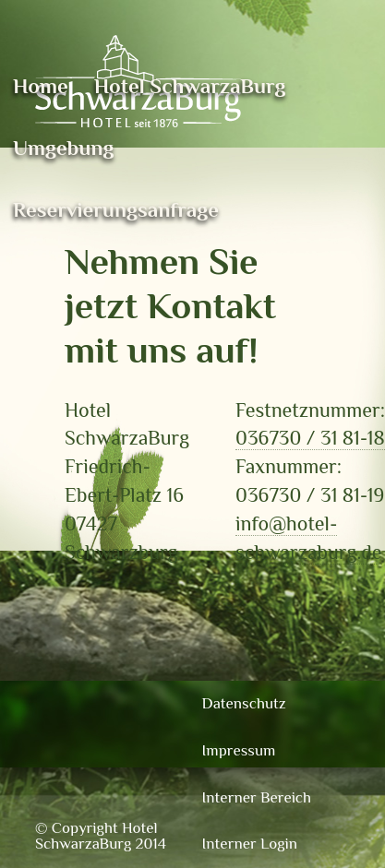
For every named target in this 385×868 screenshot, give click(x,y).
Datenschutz (244, 703)
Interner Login (250, 844)
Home (41, 86)
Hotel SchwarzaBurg (190, 86)
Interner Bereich (257, 797)
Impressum (239, 750)
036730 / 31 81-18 (310, 438)
